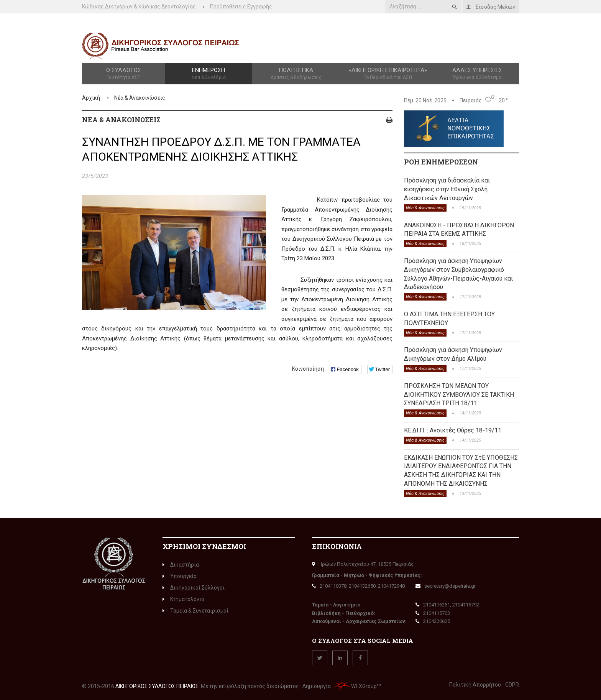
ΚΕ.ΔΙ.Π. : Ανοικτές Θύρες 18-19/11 (453, 430)
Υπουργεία (180, 576)
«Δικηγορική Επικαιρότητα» (388, 74)
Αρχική (91, 98)
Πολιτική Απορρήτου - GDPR (484, 685)
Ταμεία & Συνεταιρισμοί (195, 611)
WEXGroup (354, 686)
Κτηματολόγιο (183, 599)
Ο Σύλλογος (124, 74)
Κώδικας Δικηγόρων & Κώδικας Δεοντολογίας (139, 7)
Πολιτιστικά (296, 74)
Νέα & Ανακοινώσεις (140, 98)
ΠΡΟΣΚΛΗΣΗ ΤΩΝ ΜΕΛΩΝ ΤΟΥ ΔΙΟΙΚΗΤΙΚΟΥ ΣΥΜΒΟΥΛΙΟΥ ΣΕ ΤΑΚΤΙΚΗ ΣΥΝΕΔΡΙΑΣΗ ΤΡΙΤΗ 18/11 (459, 395)
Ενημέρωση (209, 74)
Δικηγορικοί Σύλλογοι (194, 588)
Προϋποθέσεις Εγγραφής (241, 7)
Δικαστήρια (181, 565)
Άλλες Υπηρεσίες (477, 74)
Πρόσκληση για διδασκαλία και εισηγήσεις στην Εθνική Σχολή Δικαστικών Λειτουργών (447, 189)
